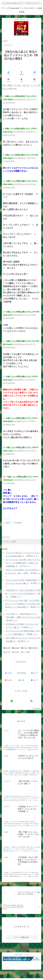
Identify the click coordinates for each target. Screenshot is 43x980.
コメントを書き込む (21, 937)
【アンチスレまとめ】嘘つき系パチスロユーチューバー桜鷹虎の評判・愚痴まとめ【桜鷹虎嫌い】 (23, 563)
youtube (7, 648)
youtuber (16, 648)
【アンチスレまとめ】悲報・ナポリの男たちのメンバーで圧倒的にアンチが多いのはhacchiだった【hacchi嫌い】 (23, 604)
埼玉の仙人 (34, 648)
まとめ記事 (26, 652)
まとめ (24, 648)
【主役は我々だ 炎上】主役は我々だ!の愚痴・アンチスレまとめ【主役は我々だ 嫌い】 (23, 594)
